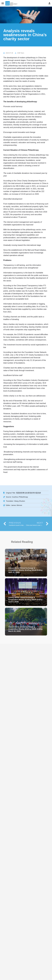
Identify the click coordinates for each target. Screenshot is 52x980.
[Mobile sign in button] (49, 3)
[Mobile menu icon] (3, 3)
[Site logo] (12, 3)
